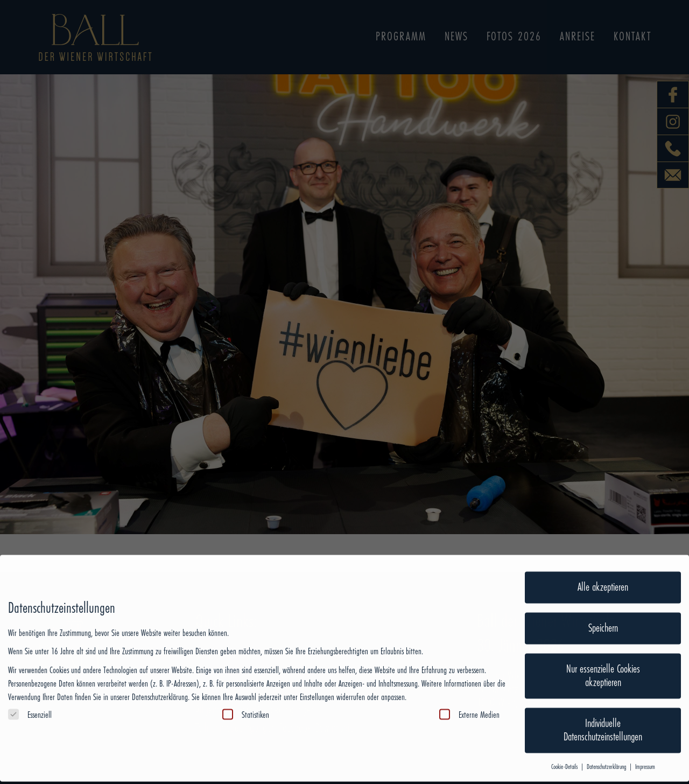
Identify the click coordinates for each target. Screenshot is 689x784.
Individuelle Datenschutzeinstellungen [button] (603, 714)
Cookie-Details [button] (565, 750)
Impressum (645, 750)
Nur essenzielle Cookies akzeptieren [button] (603, 659)
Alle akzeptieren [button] (603, 571)
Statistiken (246, 698)
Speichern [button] (603, 612)
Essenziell (30, 698)
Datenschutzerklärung (160, 681)
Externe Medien (469, 698)
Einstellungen (317, 681)
